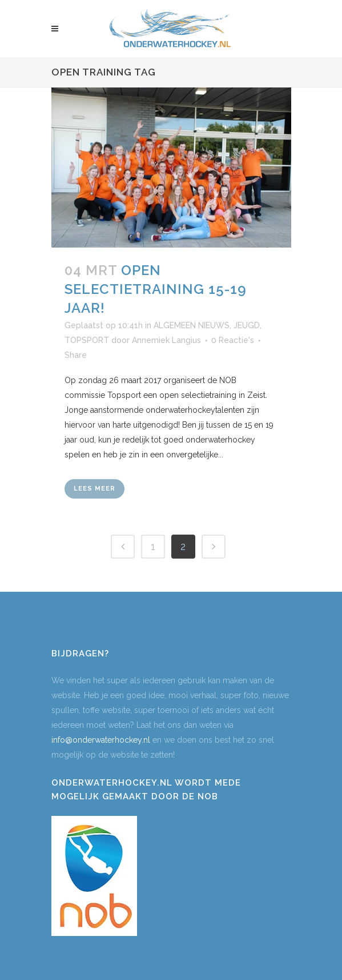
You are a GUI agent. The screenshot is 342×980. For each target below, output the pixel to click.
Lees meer (94, 489)
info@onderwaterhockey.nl (101, 740)
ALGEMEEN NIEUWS (192, 325)
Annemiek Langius (166, 340)
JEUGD (247, 325)
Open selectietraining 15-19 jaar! (156, 289)
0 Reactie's (233, 340)
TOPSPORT (87, 340)
